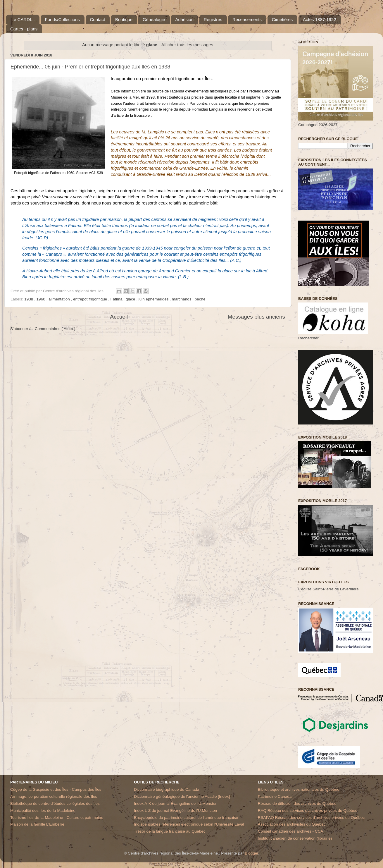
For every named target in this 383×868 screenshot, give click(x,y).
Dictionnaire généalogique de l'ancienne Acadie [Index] (182, 796)
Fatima (117, 299)
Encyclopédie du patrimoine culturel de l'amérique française (186, 818)
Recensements (247, 19)
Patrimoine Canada (275, 796)
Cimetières (282, 19)
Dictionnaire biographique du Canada (167, 789)
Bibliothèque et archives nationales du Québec (299, 789)
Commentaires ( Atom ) (55, 329)
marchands (182, 299)
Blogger (251, 853)
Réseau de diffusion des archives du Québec (297, 803)
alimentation (60, 299)
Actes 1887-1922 (319, 19)
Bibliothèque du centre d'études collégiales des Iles (55, 803)
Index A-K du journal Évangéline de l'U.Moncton (176, 803)
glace (131, 299)
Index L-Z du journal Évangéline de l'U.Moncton (175, 811)
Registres (213, 19)
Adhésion (184, 19)
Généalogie (154, 19)
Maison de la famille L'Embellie (37, 824)
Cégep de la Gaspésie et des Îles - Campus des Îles (56, 789)
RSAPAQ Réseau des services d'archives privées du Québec (311, 818)
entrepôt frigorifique (91, 299)
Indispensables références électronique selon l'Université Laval (189, 824)
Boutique (124, 19)
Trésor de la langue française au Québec (170, 831)
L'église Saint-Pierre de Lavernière (328, 589)
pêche (200, 299)
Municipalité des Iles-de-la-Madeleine (43, 811)
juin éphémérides (154, 299)
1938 (29, 299)
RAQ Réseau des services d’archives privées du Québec (308, 811)
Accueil (119, 317)
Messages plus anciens (256, 317)
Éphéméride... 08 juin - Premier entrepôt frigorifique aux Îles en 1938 (90, 67)
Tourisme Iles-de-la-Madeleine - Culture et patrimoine (57, 818)
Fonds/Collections (62, 19)
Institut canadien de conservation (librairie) (295, 838)
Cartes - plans (24, 29)
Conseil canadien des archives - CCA (291, 831)
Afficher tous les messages (187, 45)
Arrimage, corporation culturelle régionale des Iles (54, 796)
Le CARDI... (23, 19)
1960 (42, 299)
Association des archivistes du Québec (292, 824)
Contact (98, 19)
